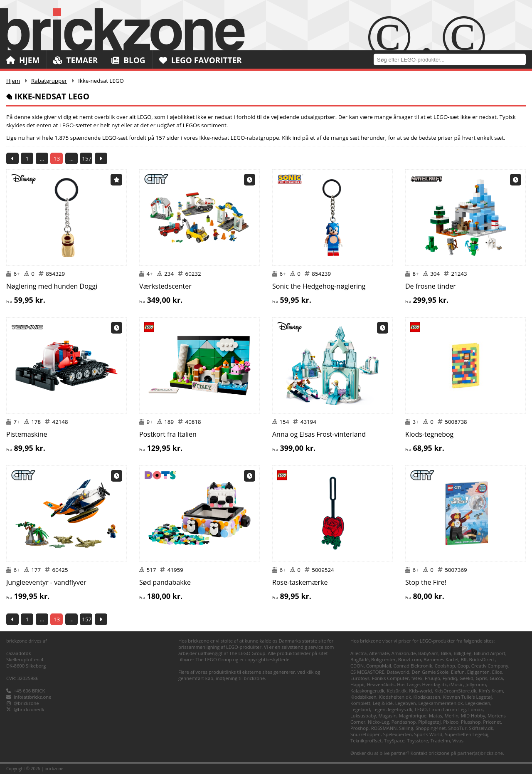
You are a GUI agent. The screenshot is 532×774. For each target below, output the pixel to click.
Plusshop (471, 722)
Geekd (466, 678)
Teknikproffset (366, 741)
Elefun (458, 672)
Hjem (23, 60)
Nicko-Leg (378, 722)
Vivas (458, 741)
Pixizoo (451, 722)
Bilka (446, 653)
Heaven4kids (381, 684)
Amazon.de (404, 653)
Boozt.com (410, 659)
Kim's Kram (491, 691)
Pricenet (492, 722)
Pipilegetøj (429, 722)
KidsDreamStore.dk (455, 691)
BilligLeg (462, 653)
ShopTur (457, 728)
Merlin (452, 716)
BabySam (428, 653)
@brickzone (26, 703)
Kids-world (420, 691)
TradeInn (440, 741)
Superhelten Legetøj (467, 734)
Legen (379, 709)
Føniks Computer (390, 678)
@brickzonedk (29, 709)
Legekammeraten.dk (441, 703)
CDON (357, 666)
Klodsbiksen (363, 697)
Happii (357, 684)
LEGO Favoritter (201, 60)
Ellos (497, 672)
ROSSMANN (384, 728)
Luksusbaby (363, 716)
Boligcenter (383, 659)
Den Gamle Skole (430, 672)
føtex (417, 678)
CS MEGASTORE (367, 672)
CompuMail (379, 666)
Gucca (496, 678)
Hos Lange (408, 684)
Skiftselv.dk (481, 728)
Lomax (476, 709)
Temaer (75, 60)
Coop (463, 666)
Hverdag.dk (435, 684)
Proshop (360, 728)
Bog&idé (360, 659)
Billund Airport (490, 653)
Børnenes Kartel (441, 659)
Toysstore (417, 741)
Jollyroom (476, 684)
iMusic (456, 684)
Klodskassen (427, 697)
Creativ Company (490, 666)
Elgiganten (478, 672)
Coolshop (445, 666)
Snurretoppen (366, 734)
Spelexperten (398, 734)
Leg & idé (383, 703)
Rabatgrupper (49, 81)
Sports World (429, 734)
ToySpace (394, 741)
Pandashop (404, 722)
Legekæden (478, 703)
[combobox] (453, 59)
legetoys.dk (400, 709)
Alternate (379, 653)
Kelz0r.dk (397, 691)
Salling (406, 728)
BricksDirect (482, 659)
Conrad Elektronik (413, 666)
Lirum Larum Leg (448, 709)
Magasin (387, 716)
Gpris (482, 678)
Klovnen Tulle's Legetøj (467, 697)
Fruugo (432, 678)
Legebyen (406, 703)
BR (464, 659)
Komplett (360, 703)
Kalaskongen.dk (367, 691)
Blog (128, 60)
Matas (436, 716)
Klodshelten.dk (395, 697)
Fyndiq (450, 678)
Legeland (360, 709)
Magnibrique (413, 716)
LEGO (421, 709)
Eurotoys (360, 678)
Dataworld (398, 672)
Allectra (358, 653)
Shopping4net (431, 728)
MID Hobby (473, 716)
